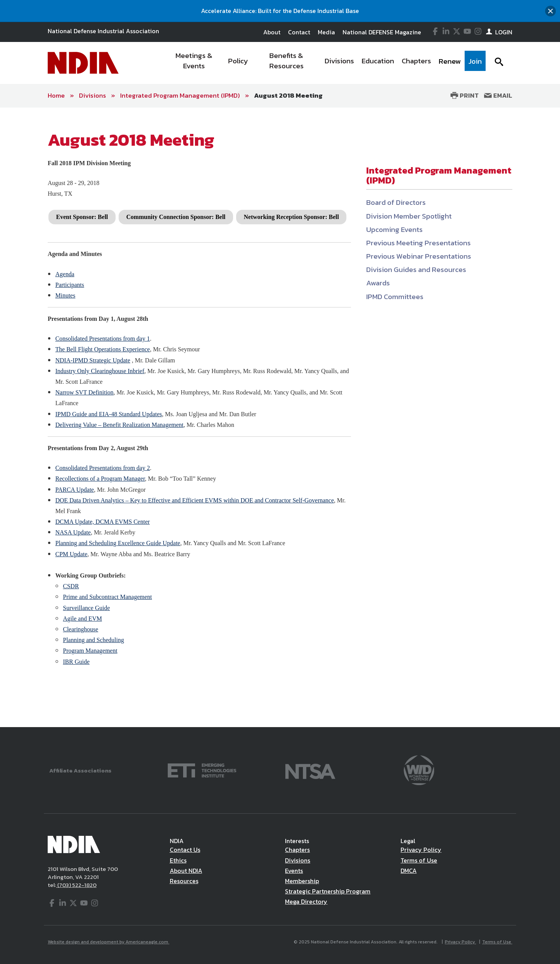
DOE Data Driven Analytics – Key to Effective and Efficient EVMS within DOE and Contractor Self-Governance (195, 500)
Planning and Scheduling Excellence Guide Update (118, 543)
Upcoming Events (394, 229)
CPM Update (71, 554)
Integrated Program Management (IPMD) (180, 95)
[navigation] (325, 63)
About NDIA (186, 871)
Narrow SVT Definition (84, 392)
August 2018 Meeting (288, 95)
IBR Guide (76, 662)
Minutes (65, 295)
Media (326, 32)
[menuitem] (194, 63)
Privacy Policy (421, 850)
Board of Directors (396, 202)
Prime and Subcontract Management (107, 597)
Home (56, 95)
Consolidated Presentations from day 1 (103, 339)
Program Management (90, 651)
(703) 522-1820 (76, 885)
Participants (70, 285)
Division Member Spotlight (409, 216)
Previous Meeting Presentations (418, 243)
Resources (184, 881)
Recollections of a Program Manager (100, 479)
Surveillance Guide (86, 608)
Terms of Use (419, 860)
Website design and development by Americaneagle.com (109, 942)
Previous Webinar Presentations (419, 256)
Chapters (297, 850)
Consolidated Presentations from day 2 (103, 468)
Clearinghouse (80, 629)
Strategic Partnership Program (328, 891)
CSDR (71, 586)
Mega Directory (306, 901)
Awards (378, 283)
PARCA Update (75, 490)
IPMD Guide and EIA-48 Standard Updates (109, 414)
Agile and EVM (82, 619)
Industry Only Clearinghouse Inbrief (100, 371)
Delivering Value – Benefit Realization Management (119, 425)
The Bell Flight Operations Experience (103, 349)
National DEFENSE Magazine (382, 32)
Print (465, 95)
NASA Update (73, 532)
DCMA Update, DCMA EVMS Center (103, 522)
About (272, 32)
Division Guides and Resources (416, 270)
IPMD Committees (395, 297)
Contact (299, 32)
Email (498, 95)
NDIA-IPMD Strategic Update (93, 360)
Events (294, 871)
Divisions (93, 95)
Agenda (65, 274)
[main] (280, 418)
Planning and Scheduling (93, 640)
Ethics (178, 860)
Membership (302, 881)
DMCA (409, 871)
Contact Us (185, 850)
